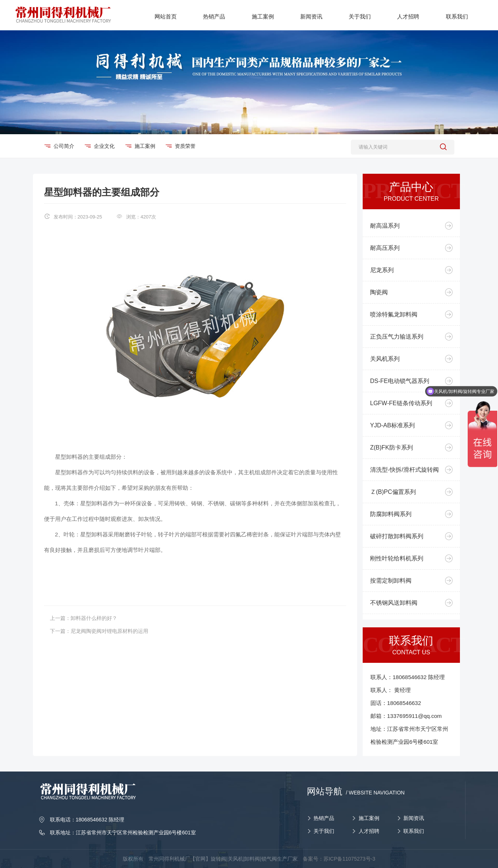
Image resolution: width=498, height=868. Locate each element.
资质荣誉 (185, 146)
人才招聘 (369, 831)
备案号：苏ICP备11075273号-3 (339, 859)
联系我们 (414, 831)
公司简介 (64, 146)
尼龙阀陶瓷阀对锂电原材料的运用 (109, 631)
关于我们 (324, 831)
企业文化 (104, 146)
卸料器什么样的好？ (94, 618)
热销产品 (324, 818)
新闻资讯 (414, 818)
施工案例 (145, 146)
